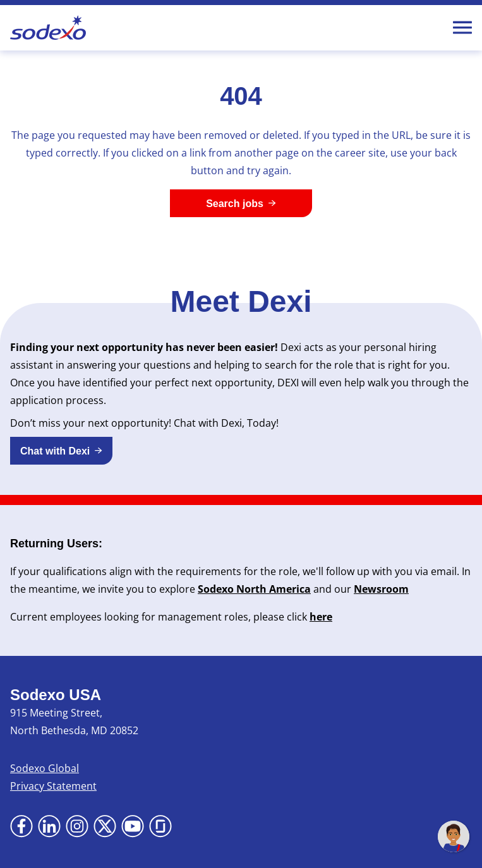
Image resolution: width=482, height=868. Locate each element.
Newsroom (381, 589)
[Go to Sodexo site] (48, 28)
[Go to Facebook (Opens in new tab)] (21, 826)
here (321, 617)
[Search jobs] (241, 203)
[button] (61, 451)
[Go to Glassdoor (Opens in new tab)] (160, 826)
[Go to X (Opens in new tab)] (105, 826)
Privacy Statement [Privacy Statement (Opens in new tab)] (53, 786)
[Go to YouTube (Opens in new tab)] (133, 826)
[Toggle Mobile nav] (462, 28)
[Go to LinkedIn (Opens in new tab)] (49, 826)
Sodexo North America (254, 589)
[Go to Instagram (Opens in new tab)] (77, 826)
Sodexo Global (45, 768)
